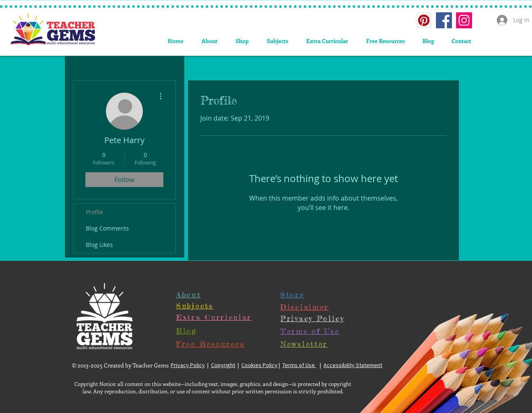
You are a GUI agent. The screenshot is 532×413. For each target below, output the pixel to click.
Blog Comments (107, 228)
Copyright (223, 365)
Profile (94, 212)
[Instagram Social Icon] (464, 20)
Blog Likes (99, 245)
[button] (277, 41)
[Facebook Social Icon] (444, 20)
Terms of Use (299, 365)
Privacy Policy (188, 365)
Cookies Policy (259, 365)
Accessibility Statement (353, 365)
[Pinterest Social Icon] (424, 20)
